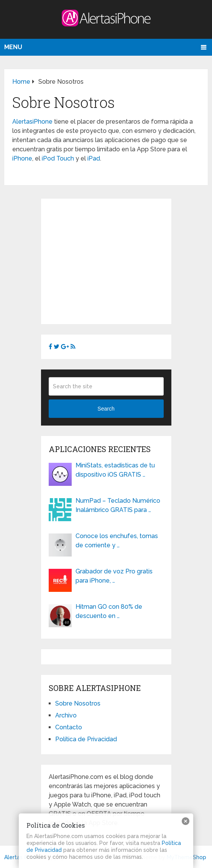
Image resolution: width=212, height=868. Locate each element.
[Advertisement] (113, 260)
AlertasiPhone (32, 122)
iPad (94, 158)
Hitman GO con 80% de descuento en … (109, 611)
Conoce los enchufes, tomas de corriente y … (117, 541)
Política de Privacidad (86, 739)
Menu (13, 47)
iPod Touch (58, 158)
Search (106, 409)
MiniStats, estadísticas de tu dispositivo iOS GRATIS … (115, 470)
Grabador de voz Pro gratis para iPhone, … (114, 576)
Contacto (69, 727)
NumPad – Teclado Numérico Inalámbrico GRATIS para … (118, 505)
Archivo (66, 715)
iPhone (22, 158)
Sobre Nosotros (78, 703)
